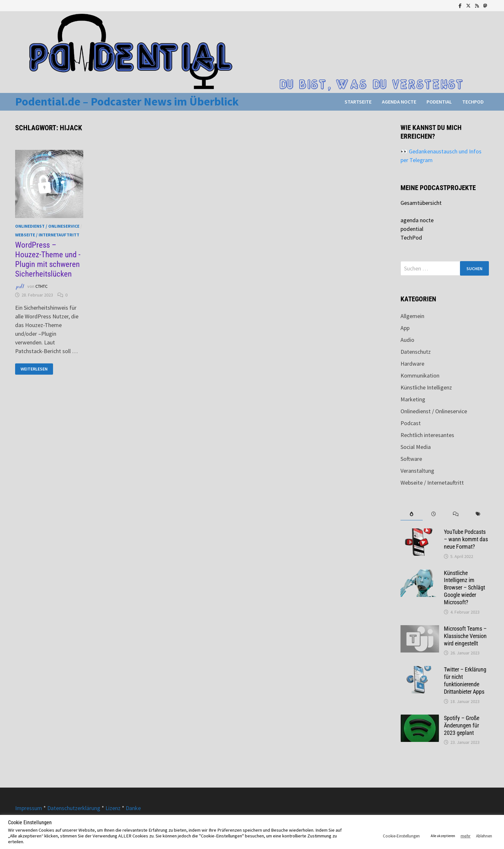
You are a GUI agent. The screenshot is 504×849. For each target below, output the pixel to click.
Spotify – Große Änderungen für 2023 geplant (462, 725)
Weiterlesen (37, 369)
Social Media (416, 447)
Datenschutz (416, 352)
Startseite (358, 102)
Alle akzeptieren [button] (443, 836)
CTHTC (41, 287)
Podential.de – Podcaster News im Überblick (127, 101)
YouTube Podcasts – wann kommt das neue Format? (466, 539)
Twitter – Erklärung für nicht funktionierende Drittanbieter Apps (465, 680)
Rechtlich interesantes (427, 435)
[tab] (412, 514)
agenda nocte (399, 102)
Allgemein (412, 316)
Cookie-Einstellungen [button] (401, 836)
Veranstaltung (417, 471)
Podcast (411, 423)
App (405, 328)
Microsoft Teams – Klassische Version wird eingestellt (465, 636)
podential (439, 102)
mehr (466, 836)
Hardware (412, 364)
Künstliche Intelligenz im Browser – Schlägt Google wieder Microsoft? (464, 588)
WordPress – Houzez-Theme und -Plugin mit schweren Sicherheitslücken (48, 259)
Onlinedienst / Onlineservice (47, 226)
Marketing (413, 399)
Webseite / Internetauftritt (47, 235)
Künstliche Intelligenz (426, 387)
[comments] (456, 514)
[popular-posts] (412, 514)
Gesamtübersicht (421, 203)
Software (411, 459)
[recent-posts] (434, 514)
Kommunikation (420, 375)
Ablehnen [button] (484, 836)
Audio (407, 340)
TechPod (473, 102)
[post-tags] (478, 514)
